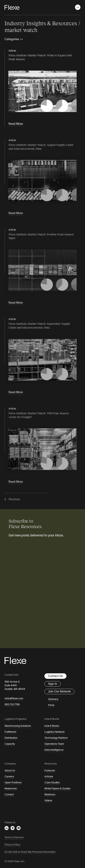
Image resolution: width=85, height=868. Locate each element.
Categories (14, 39)
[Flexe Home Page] (12, 7)
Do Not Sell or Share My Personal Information (30, 852)
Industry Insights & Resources (41, 23)
